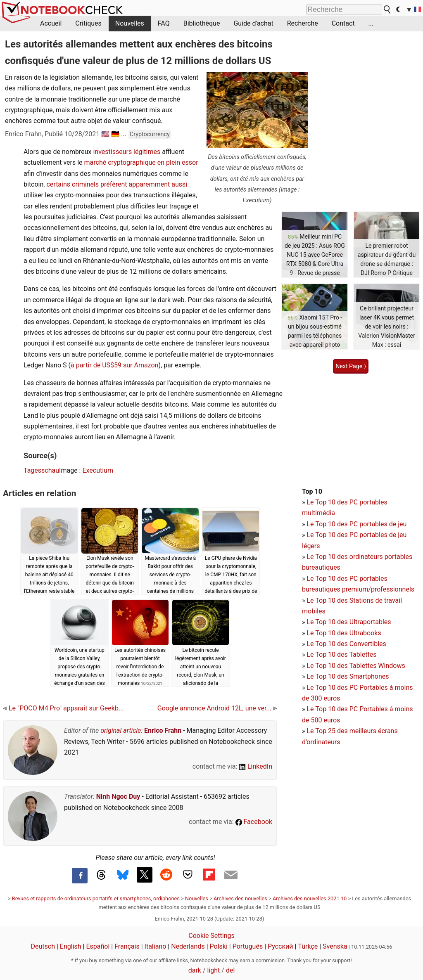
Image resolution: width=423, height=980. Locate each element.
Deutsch (43, 946)
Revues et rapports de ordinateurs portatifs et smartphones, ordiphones (96, 898)
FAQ (164, 23)
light (214, 970)
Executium (98, 470)
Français (127, 946)
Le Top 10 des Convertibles (346, 644)
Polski (219, 946)
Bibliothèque (202, 23)
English (71, 946)
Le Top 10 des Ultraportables (349, 622)
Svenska (335, 946)
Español (98, 946)
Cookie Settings (211, 936)
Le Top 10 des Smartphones (348, 676)
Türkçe (308, 946)
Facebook (254, 822)
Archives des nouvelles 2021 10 (310, 898)
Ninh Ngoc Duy (118, 797)
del (230, 970)
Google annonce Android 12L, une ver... (217, 708)
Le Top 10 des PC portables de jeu (356, 524)
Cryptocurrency (150, 134)
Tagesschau (41, 470)
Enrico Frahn (163, 730)
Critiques (88, 23)
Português (248, 946)
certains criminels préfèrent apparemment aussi (117, 184)
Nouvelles (130, 23)
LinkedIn (255, 766)
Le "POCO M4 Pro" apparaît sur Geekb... (63, 708)
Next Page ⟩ (351, 366)
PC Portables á (372, 688)
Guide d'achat (253, 23)
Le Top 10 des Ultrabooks (344, 633)
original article (121, 730)
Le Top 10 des (328, 688)
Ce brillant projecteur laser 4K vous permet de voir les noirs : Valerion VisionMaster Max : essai (387, 327)
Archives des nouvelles (240, 898)
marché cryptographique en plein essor (141, 162)
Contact (343, 23)
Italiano (156, 946)
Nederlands (188, 946)
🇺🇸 (105, 134)
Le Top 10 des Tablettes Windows (356, 666)
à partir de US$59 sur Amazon (114, 365)
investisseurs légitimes (127, 152)
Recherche (303, 23)
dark (195, 970)
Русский (280, 946)
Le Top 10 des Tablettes (341, 655)
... (371, 23)
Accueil (51, 23)
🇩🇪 (115, 134)
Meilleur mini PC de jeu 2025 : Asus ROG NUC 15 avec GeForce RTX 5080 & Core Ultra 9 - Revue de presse (315, 255)
